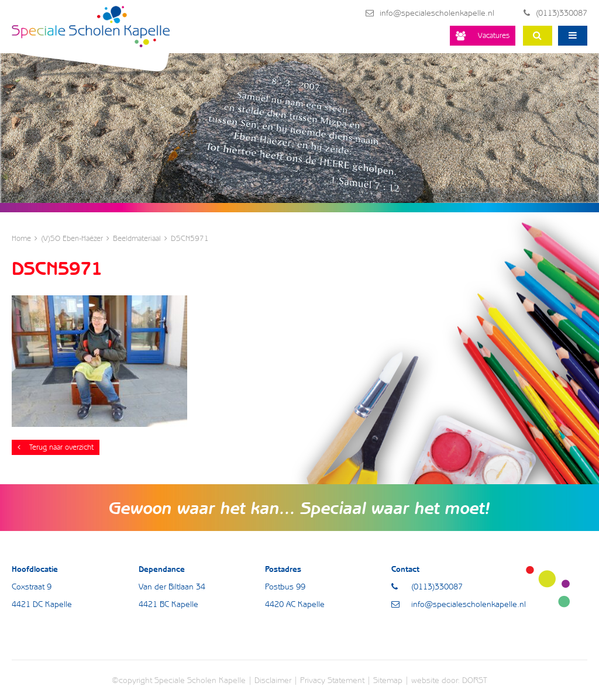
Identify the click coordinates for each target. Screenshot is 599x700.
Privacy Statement (332, 680)
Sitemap (388, 680)
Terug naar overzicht (56, 447)
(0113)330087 (555, 13)
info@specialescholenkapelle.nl (430, 13)
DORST (475, 680)
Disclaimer (273, 680)
